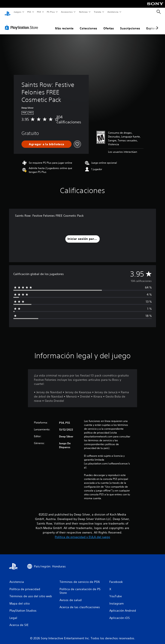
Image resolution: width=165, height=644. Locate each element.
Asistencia (113, 12)
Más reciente (64, 24)
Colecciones (88, 24)
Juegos (17, 12)
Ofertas (109, 24)
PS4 (39, 12)
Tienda (98, 12)
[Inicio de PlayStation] (8, 12)
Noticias (83, 12)
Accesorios (67, 12)
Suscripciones (130, 24)
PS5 (29, 12)
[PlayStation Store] (22, 23)
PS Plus (51, 12)
